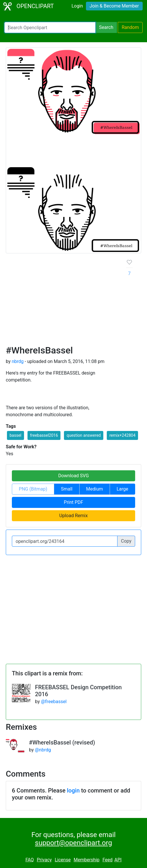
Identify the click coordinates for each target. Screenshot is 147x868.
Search (106, 27)
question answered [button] (84, 435)
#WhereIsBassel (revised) (62, 742)
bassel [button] (15, 435)
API (118, 860)
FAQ (30, 860)
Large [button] (122, 489)
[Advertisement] (61, 301)
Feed (108, 860)
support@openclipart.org (73, 843)
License (63, 860)
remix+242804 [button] (122, 435)
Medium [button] (95, 489)
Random (130, 27)
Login (77, 6)
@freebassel (54, 702)
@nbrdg (43, 750)
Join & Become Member (114, 6)
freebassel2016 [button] (44, 435)
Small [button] (67, 489)
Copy (126, 541)
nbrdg (18, 361)
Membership (86, 860)
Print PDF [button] (74, 502)
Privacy (44, 860)
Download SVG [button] (73, 476)
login (73, 790)
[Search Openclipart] (50, 27)
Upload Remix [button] (73, 516)
